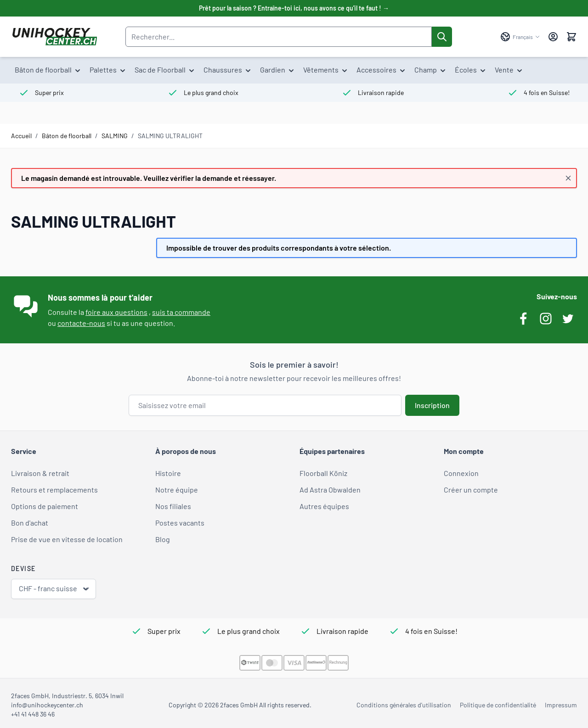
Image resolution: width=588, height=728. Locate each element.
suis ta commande (181, 312)
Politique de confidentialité (498, 705)
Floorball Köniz (323, 473)
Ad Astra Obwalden (330, 490)
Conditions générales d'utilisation (404, 705)
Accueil (21, 136)
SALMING (115, 136)
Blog (163, 539)
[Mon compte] (553, 37)
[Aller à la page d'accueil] (54, 37)
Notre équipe (177, 490)
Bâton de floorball (67, 136)
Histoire (168, 473)
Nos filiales (173, 506)
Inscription (432, 405)
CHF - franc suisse (54, 589)
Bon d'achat (30, 523)
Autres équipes (324, 506)
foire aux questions (116, 312)
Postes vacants (180, 523)
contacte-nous (81, 323)
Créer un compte (471, 490)
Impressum (561, 705)
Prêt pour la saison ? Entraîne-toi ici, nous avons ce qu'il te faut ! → (294, 8)
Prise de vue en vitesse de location (67, 539)
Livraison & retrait (40, 473)
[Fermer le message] (568, 178)
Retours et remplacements (54, 490)
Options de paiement (45, 506)
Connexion (461, 473)
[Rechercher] (442, 37)
